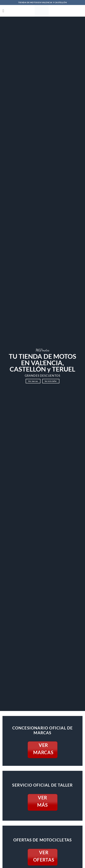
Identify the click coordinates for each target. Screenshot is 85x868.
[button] (4, 11)
